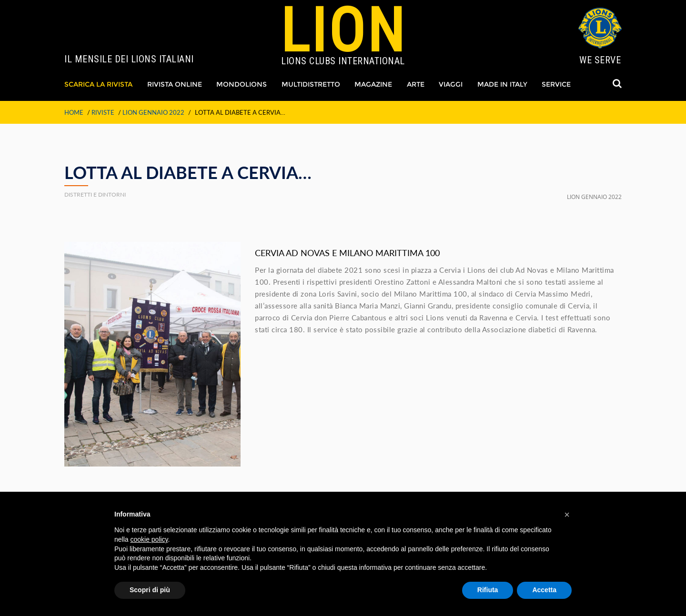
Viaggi (451, 84)
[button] (567, 515)
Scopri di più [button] (150, 590)
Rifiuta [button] (488, 590)
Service (556, 84)
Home (74, 112)
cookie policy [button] (149, 539)
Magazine (373, 84)
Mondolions (242, 84)
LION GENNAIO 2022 (153, 112)
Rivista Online (175, 84)
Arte (416, 84)
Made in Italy (502, 84)
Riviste (103, 112)
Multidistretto (311, 84)
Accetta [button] (544, 590)
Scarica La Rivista (98, 84)
